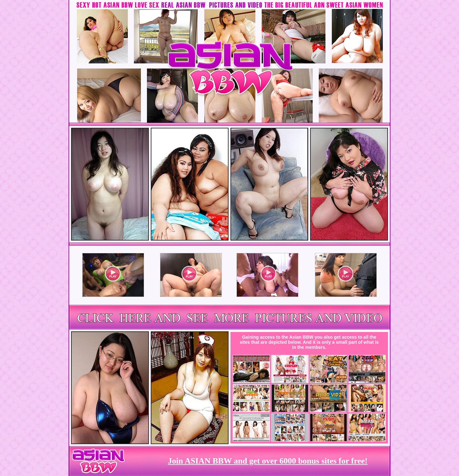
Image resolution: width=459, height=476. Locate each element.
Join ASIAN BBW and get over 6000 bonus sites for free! (268, 461)
